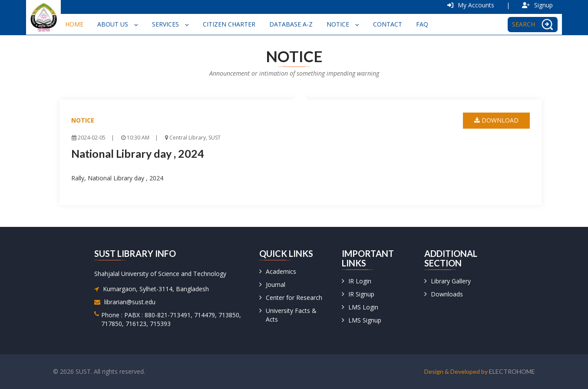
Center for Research (294, 298)
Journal (276, 284)
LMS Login (363, 307)
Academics (281, 271)
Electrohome (512, 371)
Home (74, 24)
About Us (118, 24)
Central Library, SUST (193, 138)
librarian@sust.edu (130, 302)
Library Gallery (451, 281)
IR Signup (361, 294)
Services (170, 24)
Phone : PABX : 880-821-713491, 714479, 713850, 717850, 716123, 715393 (171, 319)
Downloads (447, 294)
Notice (343, 24)
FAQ (422, 24)
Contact (388, 24)
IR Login (360, 281)
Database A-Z (291, 24)
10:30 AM (135, 138)
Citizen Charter (229, 24)
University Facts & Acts (291, 315)
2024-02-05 (89, 138)
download (496, 120)
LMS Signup (365, 320)
